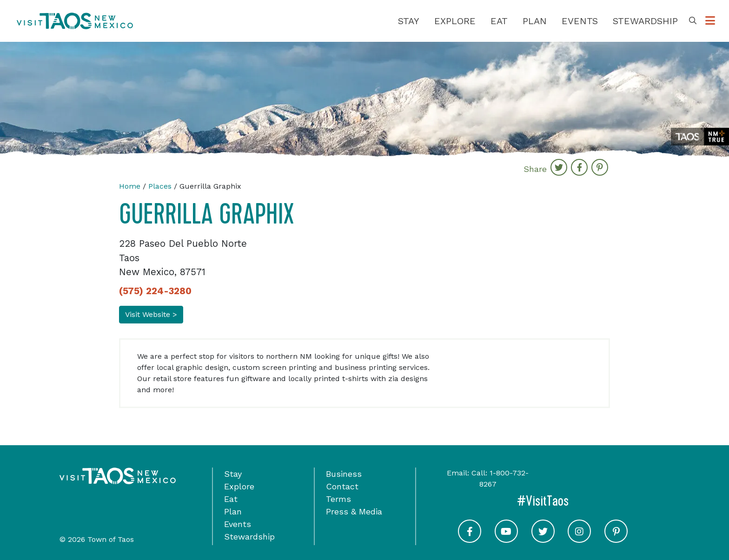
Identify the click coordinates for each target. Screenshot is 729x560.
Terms (338, 499)
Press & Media (354, 511)
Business (344, 474)
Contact (342, 486)
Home (130, 186)
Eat (499, 21)
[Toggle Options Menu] (710, 21)
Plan (535, 21)
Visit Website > (151, 314)
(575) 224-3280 (155, 291)
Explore (455, 21)
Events (580, 21)
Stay (409, 21)
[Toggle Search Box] (693, 21)
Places (160, 186)
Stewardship (645, 21)
